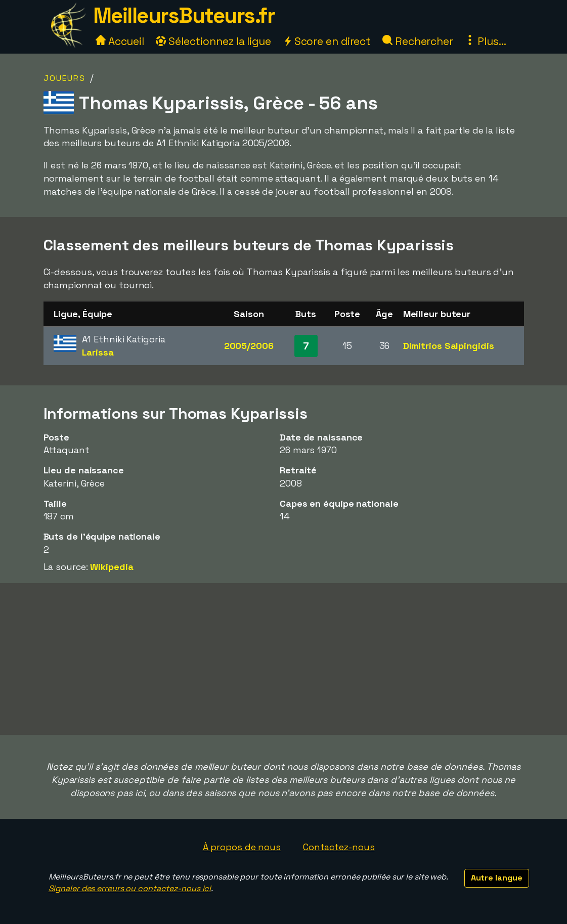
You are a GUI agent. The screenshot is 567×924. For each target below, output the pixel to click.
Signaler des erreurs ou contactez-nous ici (130, 888)
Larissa (98, 352)
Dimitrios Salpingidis (449, 346)
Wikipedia (112, 567)
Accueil (120, 41)
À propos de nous (242, 847)
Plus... (486, 41)
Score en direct (327, 41)
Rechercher (418, 41)
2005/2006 (249, 346)
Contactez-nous (339, 847)
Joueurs (64, 78)
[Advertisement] (284, 659)
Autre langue (497, 878)
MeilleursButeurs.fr (184, 15)
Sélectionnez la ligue (213, 41)
